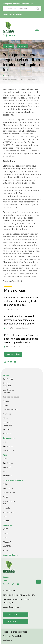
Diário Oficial (7, 476)
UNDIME (6, 550)
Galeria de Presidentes (11, 397)
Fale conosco (13, 622)
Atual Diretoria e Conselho (8, 391)
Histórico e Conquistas (7, 384)
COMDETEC (7, 546)
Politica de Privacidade (12, 636)
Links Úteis (7, 429)
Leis (4, 472)
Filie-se (5, 418)
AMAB (5, 538)
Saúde (5, 517)
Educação (6, 508)
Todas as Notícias (13, 354)
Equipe (5, 405)
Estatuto (6, 401)
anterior (8, 46)
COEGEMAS (7, 542)
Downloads (7, 414)
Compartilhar (32, 80)
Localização (13, 615)
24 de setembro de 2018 (13, 80)
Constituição (7, 467)
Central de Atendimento (12, 14)
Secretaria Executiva (10, 410)
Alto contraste (27, 4)
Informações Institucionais (8, 424)
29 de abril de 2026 (25, 347)
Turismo (6, 521)
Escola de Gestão (10, 555)
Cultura (5, 497)
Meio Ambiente (8, 512)
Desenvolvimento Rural (9, 502)
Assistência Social (9, 493)
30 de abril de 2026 (22, 328)
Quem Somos (8, 379)
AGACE (5, 529)
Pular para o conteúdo (11, 4)
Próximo (23, 46)
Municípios (7, 434)
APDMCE (6, 533)
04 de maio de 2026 (12, 309)
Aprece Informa (8, 450)
